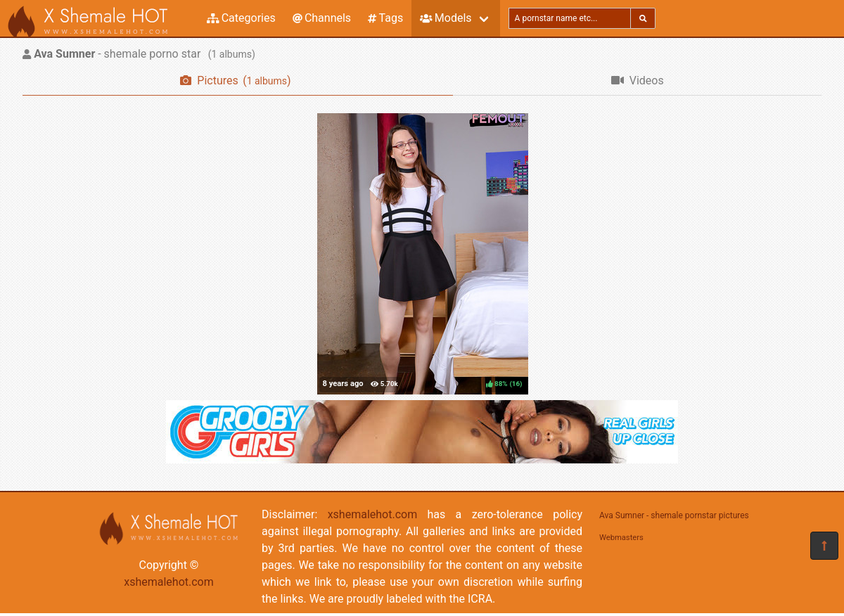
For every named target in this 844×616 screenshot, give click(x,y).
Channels (322, 18)
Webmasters (621, 538)
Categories (241, 18)
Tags (385, 18)
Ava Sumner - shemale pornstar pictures (674, 515)
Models (446, 18)
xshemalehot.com (169, 582)
